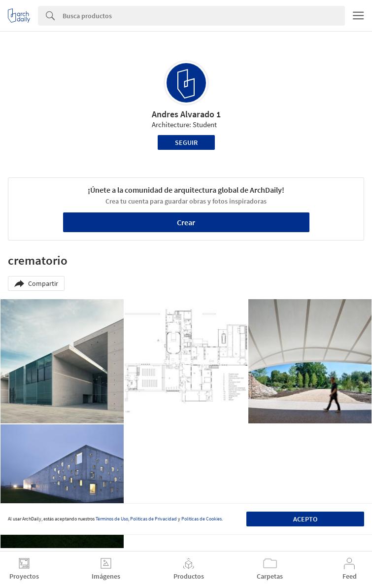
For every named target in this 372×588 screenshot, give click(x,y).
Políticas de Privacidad (153, 519)
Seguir (186, 142)
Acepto (305, 519)
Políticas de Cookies (202, 519)
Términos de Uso (112, 519)
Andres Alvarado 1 (186, 114)
